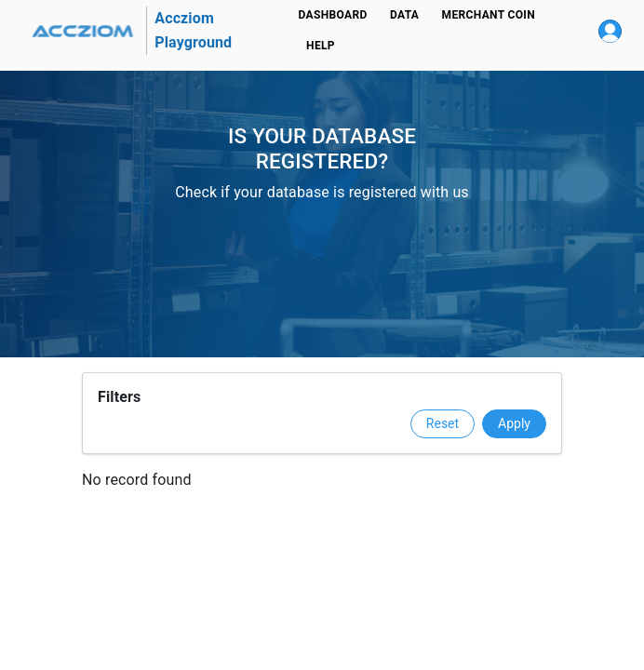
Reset (443, 423)
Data (405, 15)
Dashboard (333, 15)
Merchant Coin (489, 15)
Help (321, 46)
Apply (514, 423)
